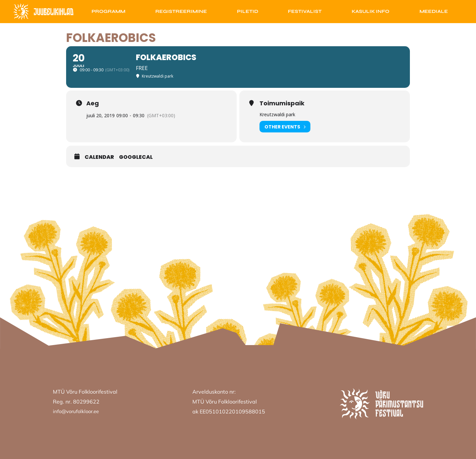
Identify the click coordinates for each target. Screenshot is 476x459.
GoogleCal (136, 157)
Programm (108, 11)
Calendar (99, 157)
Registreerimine (181, 11)
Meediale (434, 11)
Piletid (248, 11)
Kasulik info (371, 11)
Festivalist (305, 11)
